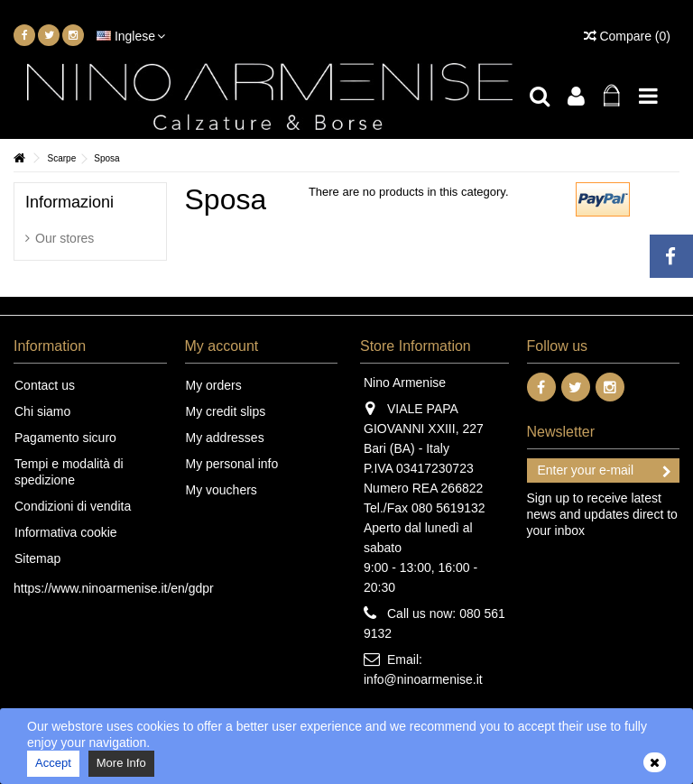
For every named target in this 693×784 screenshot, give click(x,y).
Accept (53, 763)
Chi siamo (42, 411)
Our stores (65, 238)
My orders (214, 385)
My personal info (232, 464)
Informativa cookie (66, 532)
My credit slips (226, 411)
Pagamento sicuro (65, 438)
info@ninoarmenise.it (423, 679)
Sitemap (37, 558)
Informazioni (69, 202)
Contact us (45, 385)
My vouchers (222, 490)
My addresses (225, 438)
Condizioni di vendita (73, 506)
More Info (121, 763)
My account (222, 346)
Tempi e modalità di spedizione (69, 472)
